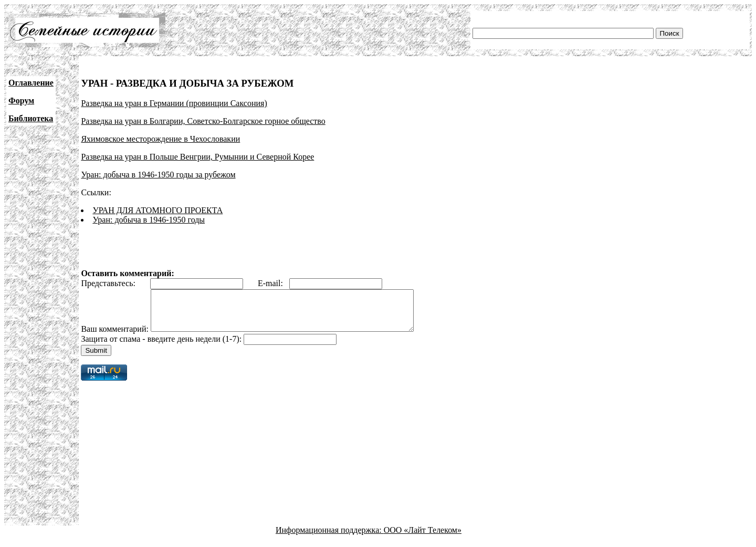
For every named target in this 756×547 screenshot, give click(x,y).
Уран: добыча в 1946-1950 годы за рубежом (158, 175)
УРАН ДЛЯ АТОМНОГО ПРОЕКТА (157, 210)
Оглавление (31, 83)
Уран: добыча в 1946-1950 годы (149, 220)
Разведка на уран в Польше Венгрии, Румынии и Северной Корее (197, 157)
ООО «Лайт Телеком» (423, 538)
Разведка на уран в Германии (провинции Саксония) (174, 103)
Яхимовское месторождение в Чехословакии (160, 139)
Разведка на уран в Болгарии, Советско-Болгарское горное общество (203, 121)
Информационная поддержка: (330, 538)
